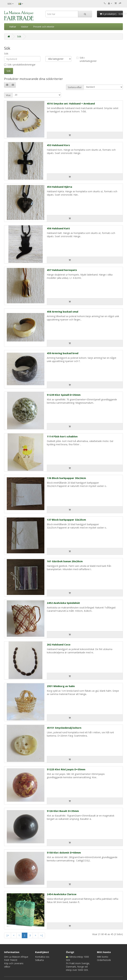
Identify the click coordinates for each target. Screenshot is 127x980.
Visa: (8, 95)
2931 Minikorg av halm (61, 686)
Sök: (6, 54)
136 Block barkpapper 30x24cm (66, 478)
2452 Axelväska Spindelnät (63, 603)
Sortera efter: (75, 87)
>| (42, 935)
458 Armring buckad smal (63, 312)
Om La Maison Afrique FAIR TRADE (16, 958)
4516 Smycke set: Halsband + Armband (71, 103)
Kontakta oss (42, 957)
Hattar (13, 27)
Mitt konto (103, 957)
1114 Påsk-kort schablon (62, 436)
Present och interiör (44, 27)
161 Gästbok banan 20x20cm (65, 561)
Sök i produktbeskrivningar (20, 65)
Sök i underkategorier (87, 59)
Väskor (25, 27)
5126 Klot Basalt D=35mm (63, 811)
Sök (19, 36)
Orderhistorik (104, 960)
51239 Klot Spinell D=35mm (64, 395)
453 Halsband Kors (58, 145)
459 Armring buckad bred (63, 353)
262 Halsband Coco (59, 644)
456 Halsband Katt (58, 228)
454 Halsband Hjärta (59, 187)
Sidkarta (39, 960)
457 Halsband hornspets (62, 270)
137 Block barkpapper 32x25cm (66, 520)
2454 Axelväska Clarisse (62, 894)
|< (8, 935)
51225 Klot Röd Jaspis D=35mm (66, 769)
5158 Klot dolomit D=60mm (64, 853)
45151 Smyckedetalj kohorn (64, 728)
